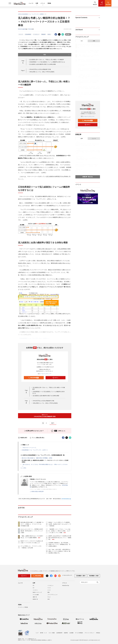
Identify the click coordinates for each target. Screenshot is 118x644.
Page (23, 71)
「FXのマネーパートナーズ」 (29, 448)
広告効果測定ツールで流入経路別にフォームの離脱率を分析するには (47, 62)
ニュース (31, 3)
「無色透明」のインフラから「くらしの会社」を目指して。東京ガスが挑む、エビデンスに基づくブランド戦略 (59, 531)
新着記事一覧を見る (88, 177)
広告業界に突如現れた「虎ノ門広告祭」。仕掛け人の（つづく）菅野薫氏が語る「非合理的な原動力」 (59, 544)
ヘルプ (37, 633)
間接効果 (43, 34)
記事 (37, 3)
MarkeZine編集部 (22, 29)
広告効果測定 (28, 34)
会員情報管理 (59, 633)
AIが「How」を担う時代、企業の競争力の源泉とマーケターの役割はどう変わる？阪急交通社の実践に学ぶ (59, 551)
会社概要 (71, 633)
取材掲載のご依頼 (94, 576)
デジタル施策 (36, 595)
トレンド (21, 34)
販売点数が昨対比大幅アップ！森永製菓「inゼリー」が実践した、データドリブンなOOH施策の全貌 (32, 524)
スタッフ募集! (52, 633)
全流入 (49, 34)
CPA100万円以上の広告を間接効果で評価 (40, 69)
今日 (82, 41)
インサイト (35, 590)
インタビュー (36, 34)
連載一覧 (35, 597)
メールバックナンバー (45, 374)
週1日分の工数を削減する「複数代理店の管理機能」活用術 (37, 458)
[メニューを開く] (10, 3)
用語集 (49, 3)
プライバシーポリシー (89, 633)
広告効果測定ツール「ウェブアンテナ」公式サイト (35, 450)
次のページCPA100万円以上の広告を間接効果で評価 (45, 416)
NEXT (53, 423)
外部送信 (98, 633)
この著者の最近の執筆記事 (37, 491)
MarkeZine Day (66, 586)
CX (33, 588)
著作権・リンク (44, 633)
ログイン (55, 378)
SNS (49, 599)
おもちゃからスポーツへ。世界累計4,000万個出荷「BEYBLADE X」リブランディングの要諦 (32, 531)
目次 (57, 55)
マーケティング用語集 (23, 607)
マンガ (49, 588)
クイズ (49, 590)
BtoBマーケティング (37, 592)
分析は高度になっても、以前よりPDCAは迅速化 (42, 72)
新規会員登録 (33, 378)
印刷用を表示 (23, 438)
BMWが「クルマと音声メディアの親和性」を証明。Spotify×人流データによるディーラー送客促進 (60, 524)
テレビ (49, 597)
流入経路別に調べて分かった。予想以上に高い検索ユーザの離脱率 (47, 60)
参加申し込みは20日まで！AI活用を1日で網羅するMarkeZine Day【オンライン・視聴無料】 (60, 538)
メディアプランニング (52, 595)
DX (33, 586)
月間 (94, 41)
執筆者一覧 (35, 599)
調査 (49, 592)
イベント (43, 3)
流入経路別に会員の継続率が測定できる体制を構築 (43, 64)
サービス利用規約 (79, 633)
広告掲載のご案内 (81, 576)
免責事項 (66, 633)
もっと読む (23, 468)
